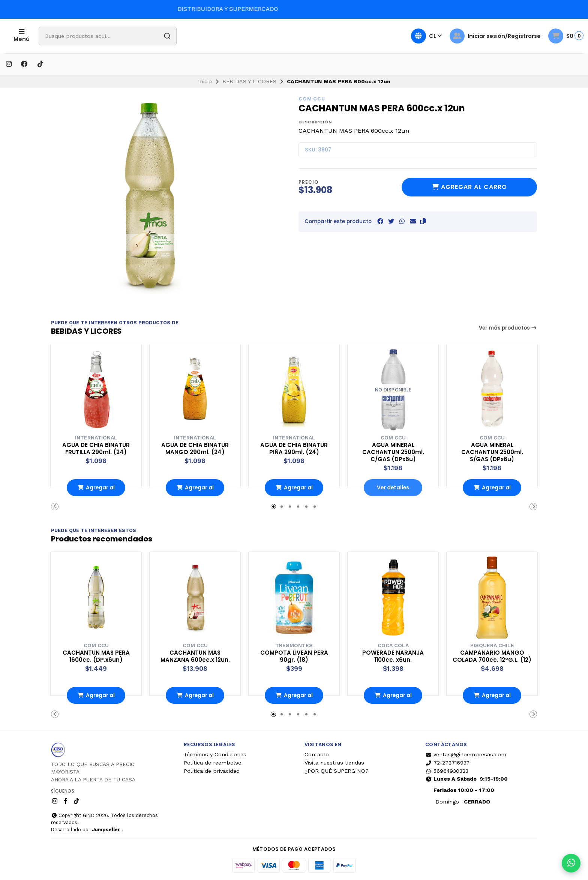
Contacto (317, 754)
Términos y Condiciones (215, 754)
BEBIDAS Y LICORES (249, 81)
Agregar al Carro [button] (96, 489)
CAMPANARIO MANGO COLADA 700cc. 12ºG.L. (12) (492, 659)
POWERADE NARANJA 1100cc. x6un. (393, 655)
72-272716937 (447, 762)
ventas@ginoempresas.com (466, 754)
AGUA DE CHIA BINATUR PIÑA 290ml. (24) (294, 448)
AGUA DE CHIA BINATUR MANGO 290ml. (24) (195, 448)
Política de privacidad (212, 770)
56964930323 (447, 770)
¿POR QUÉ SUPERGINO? (337, 770)
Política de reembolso (213, 762)
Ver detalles (393, 487)
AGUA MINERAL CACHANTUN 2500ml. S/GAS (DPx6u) (492, 451)
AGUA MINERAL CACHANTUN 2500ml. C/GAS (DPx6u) (393, 451)
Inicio (205, 81)
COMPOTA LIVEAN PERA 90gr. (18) (294, 655)
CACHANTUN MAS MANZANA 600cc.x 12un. (195, 655)
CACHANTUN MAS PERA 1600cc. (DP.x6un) (96, 655)
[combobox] (129, 36)
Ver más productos (508, 328)
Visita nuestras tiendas (334, 762)
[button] (423, 221)
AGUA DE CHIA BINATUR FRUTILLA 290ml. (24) (96, 448)
